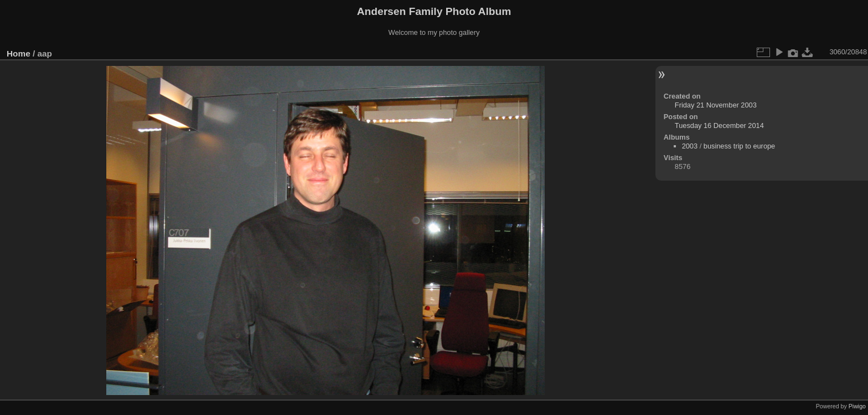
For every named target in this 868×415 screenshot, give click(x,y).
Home (19, 53)
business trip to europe (739, 146)
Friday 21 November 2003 (716, 105)
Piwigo (857, 406)
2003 (690, 146)
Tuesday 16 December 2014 (719, 125)
